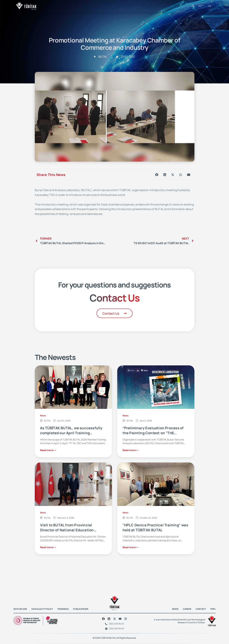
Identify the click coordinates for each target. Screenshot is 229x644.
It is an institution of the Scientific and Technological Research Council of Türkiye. (180, 620)
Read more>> (48, 450)
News (43, 416)
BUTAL (47, 421)
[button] (157, 175)
